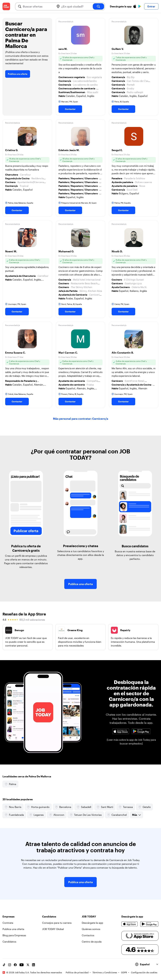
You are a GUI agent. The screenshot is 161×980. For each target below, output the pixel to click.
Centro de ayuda (92, 942)
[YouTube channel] (22, 965)
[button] (81, 67)
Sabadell (84, 807)
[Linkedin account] (33, 965)
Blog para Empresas (14, 935)
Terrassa (126, 807)
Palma (10, 784)
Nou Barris (13, 807)
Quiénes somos (91, 929)
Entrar (151, 6)
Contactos (88, 935)
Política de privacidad (77, 972)
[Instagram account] (10, 965)
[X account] (28, 965)
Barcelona (63, 807)
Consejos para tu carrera (57, 923)
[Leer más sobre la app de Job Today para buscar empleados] (131, 742)
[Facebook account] (15, 965)
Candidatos (9, 942)
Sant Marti (105, 807)
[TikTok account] (4, 965)
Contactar (70, 109)
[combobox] (38, 6)
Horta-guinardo (38, 807)
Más (136, 815)
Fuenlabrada (14, 815)
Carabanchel (117, 815)
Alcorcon (57, 815)
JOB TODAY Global (53, 929)
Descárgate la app (92, 923)
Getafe (144, 807)
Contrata (8, 923)
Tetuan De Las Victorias (86, 815)
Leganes (36, 815)
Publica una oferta (18, 74)
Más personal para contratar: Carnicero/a (81, 419)
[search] (98, 6)
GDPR (124, 972)
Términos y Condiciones (105, 972)
